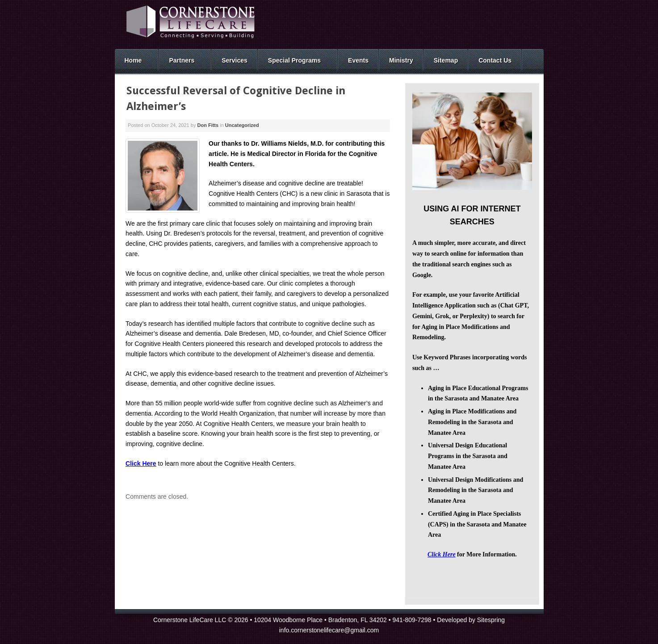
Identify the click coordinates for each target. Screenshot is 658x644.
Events (358, 60)
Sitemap (446, 60)
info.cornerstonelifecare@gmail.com (329, 630)
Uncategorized (242, 125)
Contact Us (495, 60)
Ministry (401, 60)
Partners (182, 60)
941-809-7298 (412, 620)
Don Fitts (208, 125)
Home (133, 60)
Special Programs (294, 60)
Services (235, 60)
